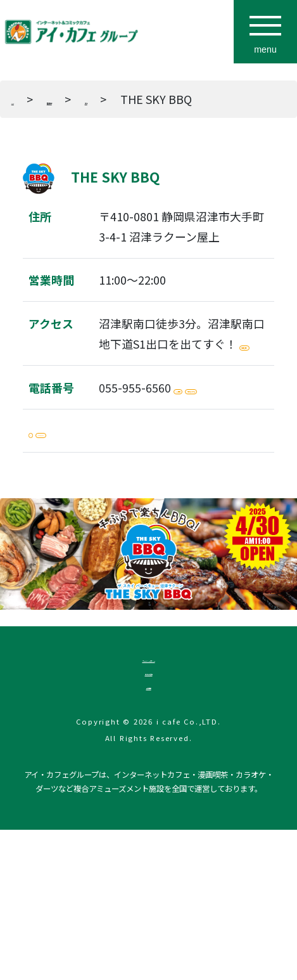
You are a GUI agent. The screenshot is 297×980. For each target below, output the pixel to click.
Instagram (100, 528)
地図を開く (139, 389)
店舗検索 (99, 99)
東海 (177, 99)
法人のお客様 (149, 801)
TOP (23, 99)
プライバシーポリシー (149, 771)
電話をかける (145, 474)
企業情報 (149, 830)
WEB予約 (209, 443)
